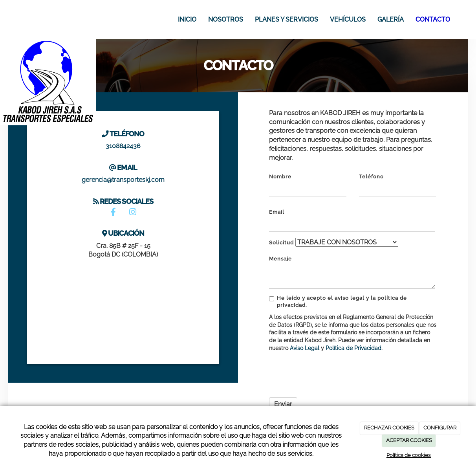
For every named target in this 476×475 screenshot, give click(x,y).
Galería (391, 19)
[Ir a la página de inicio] (12, 20)
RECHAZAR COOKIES (389, 428)
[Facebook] (114, 213)
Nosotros (226, 19)
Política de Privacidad (353, 348)
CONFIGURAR (440, 428)
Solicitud (281, 243)
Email (277, 212)
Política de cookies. (409, 455)
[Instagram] (133, 213)
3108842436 (123, 146)
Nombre (280, 177)
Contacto (433, 19)
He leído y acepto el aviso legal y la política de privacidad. (338, 302)
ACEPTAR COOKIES (409, 440)
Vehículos (348, 19)
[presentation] (329, 373)
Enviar (283, 404)
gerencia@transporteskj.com (123, 180)
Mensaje (280, 259)
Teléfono (371, 177)
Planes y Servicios (287, 19)
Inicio (187, 19)
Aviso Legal (305, 348)
